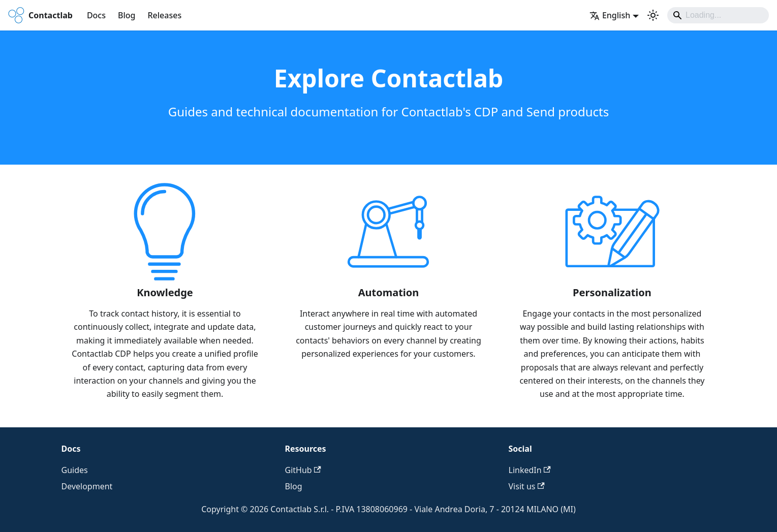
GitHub (303, 470)
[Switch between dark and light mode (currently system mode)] (653, 15)
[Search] (718, 15)
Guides (75, 470)
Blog (127, 15)
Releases (164, 15)
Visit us (527, 486)
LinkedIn (530, 470)
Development (87, 486)
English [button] (610, 15)
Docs (96, 15)
